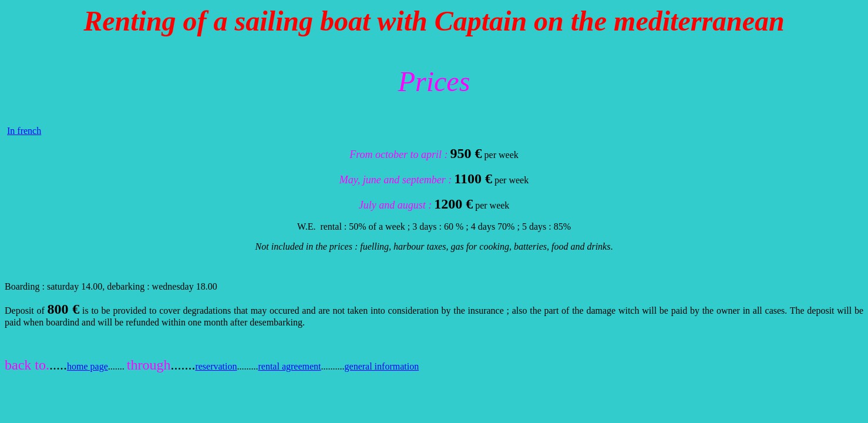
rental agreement (289, 366)
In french (24, 131)
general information (382, 366)
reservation (216, 366)
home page (88, 366)
